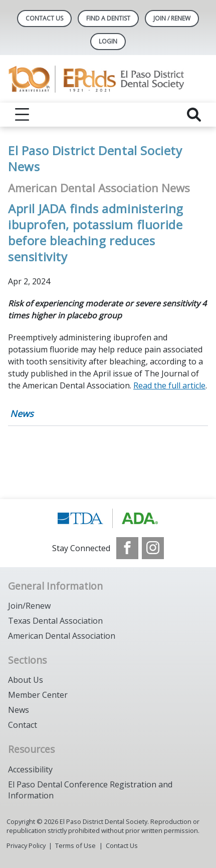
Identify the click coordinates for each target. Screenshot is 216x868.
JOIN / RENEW (172, 18)
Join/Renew (29, 606)
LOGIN (108, 41)
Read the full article (169, 385)
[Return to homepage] (108, 79)
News (22, 413)
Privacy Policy (26, 845)
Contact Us (44, 18)
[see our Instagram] (153, 548)
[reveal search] (194, 115)
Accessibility (30, 769)
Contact (23, 725)
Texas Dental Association (55, 621)
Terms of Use (75, 845)
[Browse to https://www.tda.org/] (108, 518)
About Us (26, 680)
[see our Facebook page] (127, 548)
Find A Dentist (108, 18)
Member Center (38, 695)
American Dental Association (62, 636)
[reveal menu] (22, 115)
